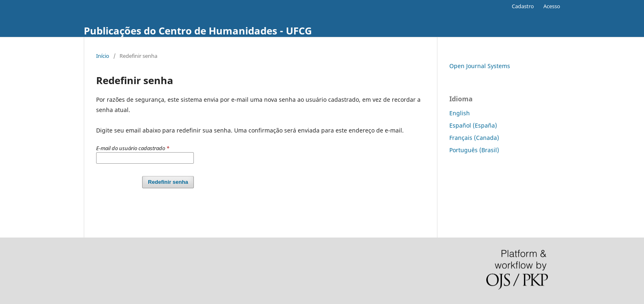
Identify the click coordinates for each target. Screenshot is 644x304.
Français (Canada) (474, 138)
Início (103, 56)
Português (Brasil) (474, 150)
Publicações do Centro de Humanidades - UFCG (198, 31)
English (460, 113)
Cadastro (523, 6)
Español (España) (473, 125)
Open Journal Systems (480, 66)
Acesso (552, 6)
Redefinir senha (168, 182)
